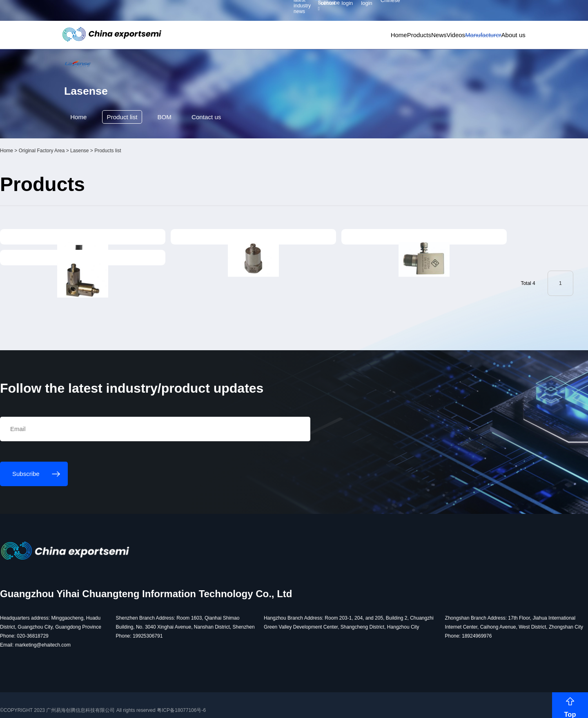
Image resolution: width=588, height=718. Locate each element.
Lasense (153, 197)
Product (134, 162)
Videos (419, 41)
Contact (225, 162)
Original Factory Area (115, 197)
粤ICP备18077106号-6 (255, 705)
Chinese (505, 12)
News (392, 41)
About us (497, 41)
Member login (437, 12)
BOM (180, 162)
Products (361, 41)
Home (331, 41)
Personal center (399, 12)
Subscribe (179, 12)
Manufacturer (457, 41)
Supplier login (471, 12)
